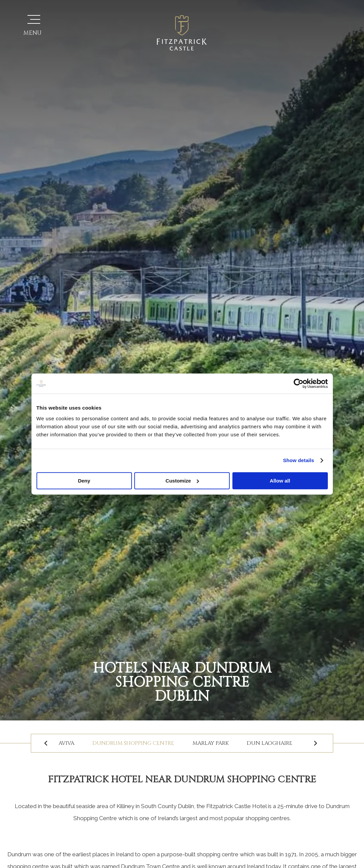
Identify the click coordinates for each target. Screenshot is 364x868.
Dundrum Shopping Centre (134, 743)
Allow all (280, 481)
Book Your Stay (318, 34)
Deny (84, 481)
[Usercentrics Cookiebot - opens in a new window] (299, 383)
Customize (182, 481)
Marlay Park (211, 743)
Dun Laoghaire (271, 743)
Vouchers (267, 27)
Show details (299, 460)
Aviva (66, 743)
